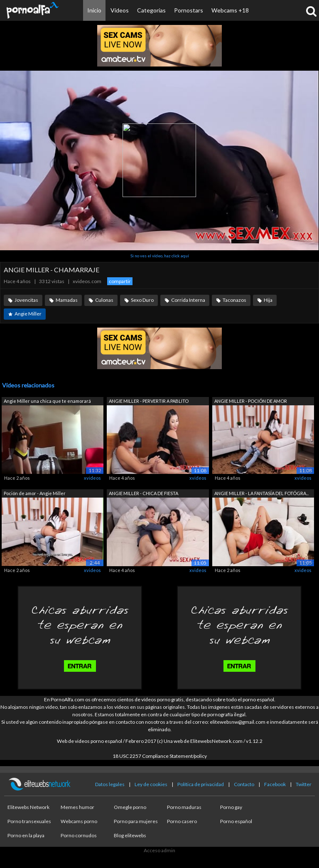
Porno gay (231, 807)
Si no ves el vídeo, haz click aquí (160, 256)
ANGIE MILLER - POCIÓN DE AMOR (251, 401)
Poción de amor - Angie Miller (35, 493)
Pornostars (189, 10)
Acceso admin (159, 850)
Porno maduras (184, 807)
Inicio (94, 10)
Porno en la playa (26, 835)
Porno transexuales (29, 821)
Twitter (304, 784)
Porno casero (182, 821)
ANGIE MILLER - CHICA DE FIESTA (144, 493)
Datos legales (110, 784)
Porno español (236, 821)
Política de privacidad (201, 784)
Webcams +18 (230, 10)
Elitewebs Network (28, 807)
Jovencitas (26, 300)
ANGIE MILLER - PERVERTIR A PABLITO (149, 401)
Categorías (151, 10)
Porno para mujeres (136, 821)
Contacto (244, 784)
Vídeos (120, 10)
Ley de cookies (151, 784)
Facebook (275, 784)
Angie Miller (28, 314)
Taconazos (234, 300)
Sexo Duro (142, 300)
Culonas (104, 300)
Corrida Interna (188, 300)
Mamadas (67, 300)
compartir (120, 281)
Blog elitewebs (130, 835)
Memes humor (77, 807)
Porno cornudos (79, 835)
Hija (268, 300)
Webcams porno (79, 821)
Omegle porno (130, 807)
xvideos (92, 478)
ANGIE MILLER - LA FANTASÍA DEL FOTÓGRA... (261, 493)
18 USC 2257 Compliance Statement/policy (160, 756)
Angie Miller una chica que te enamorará (47, 401)
